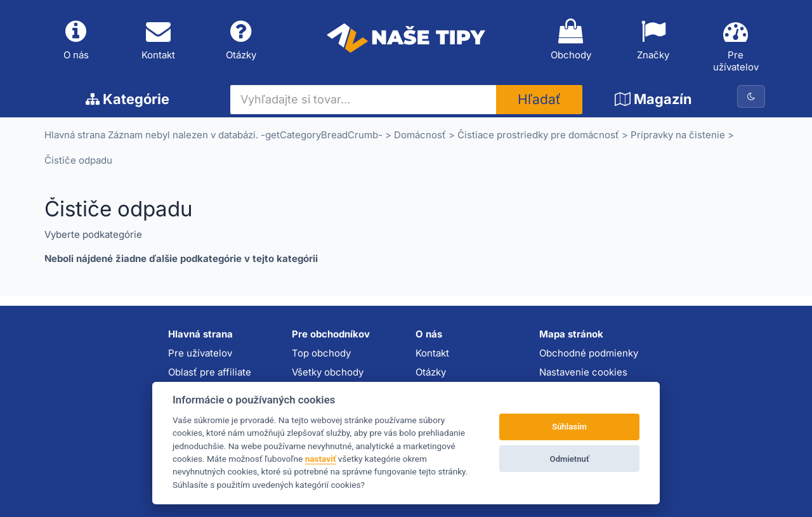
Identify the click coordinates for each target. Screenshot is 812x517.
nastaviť (321, 459)
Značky (653, 40)
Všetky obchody (328, 372)
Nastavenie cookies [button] (583, 372)
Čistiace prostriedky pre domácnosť (538, 135)
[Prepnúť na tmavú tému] (751, 96)
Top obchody (321, 353)
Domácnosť (420, 135)
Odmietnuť (570, 459)
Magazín (653, 99)
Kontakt (159, 40)
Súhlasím (569, 427)
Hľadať (539, 100)
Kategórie (128, 99)
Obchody (571, 40)
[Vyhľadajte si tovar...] (363, 100)
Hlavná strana (75, 135)
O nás (76, 40)
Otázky (241, 40)
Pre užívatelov (736, 46)
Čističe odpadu (78, 161)
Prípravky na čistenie (678, 135)
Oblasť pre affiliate (210, 372)
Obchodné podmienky (589, 353)
